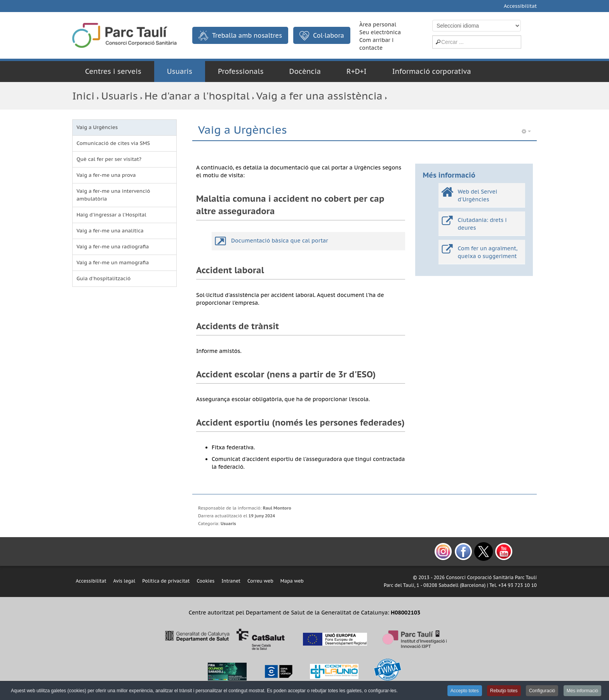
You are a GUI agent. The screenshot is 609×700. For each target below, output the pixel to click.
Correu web (260, 581)
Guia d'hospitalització (104, 278)
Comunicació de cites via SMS (113, 143)
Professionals (241, 71)
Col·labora (322, 36)
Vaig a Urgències (97, 127)
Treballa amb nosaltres (240, 36)
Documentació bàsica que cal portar (280, 241)
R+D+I (357, 71)
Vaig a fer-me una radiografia (113, 247)
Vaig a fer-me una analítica (110, 231)
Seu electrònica (380, 32)
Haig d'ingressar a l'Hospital (111, 215)
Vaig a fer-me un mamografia (113, 263)
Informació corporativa (432, 71)
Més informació (582, 691)
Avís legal (124, 581)
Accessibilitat (520, 6)
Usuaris (180, 71)
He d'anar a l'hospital (197, 96)
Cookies (205, 581)
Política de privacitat (166, 581)
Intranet (231, 581)
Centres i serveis (113, 71)
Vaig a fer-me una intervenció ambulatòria (113, 195)
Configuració (542, 691)
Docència (305, 71)
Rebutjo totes (504, 691)
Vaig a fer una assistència (319, 96)
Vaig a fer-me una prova (106, 175)
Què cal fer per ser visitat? (109, 159)
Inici (83, 96)
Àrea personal (378, 24)
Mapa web (292, 581)
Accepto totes (465, 691)
